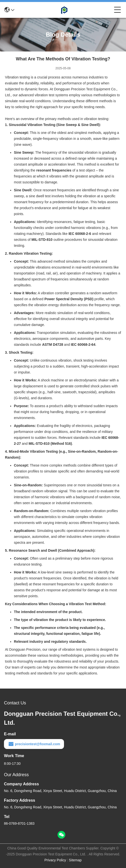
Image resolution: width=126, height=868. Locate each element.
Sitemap (75, 860)
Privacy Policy (55, 860)
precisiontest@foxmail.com (34, 744)
